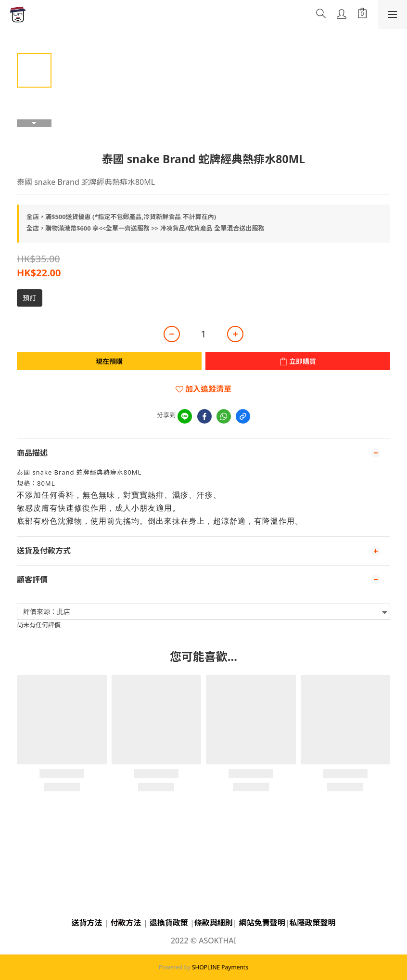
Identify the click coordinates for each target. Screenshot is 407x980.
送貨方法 (87, 923)
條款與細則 (214, 923)
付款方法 (126, 923)
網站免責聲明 (262, 923)
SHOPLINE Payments (220, 967)
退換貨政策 (169, 923)
